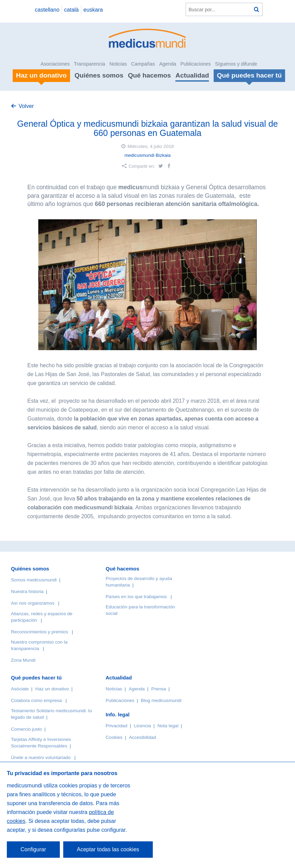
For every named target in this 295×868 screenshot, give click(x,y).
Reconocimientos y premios (39, 632)
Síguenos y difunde (236, 64)
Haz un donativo (52, 689)
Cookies (114, 737)
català (72, 10)
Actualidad (192, 75)
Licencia (143, 726)
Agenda (168, 64)
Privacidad (116, 726)
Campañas (143, 64)
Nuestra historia (27, 591)
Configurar (33, 849)
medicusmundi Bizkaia (147, 155)
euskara (93, 10)
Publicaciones (196, 64)
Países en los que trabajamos (136, 597)
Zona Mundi (23, 660)
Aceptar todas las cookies (108, 849)
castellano (47, 10)
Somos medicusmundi (34, 580)
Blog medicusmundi (161, 700)
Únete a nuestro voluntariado (41, 757)
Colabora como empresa (36, 700)
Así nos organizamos (33, 603)
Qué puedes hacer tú (36, 678)
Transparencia (89, 64)
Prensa (159, 689)
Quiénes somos (99, 75)
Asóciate (20, 689)
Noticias (118, 64)
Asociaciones (55, 64)
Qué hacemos (149, 75)
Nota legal (168, 726)
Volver (26, 106)
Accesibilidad (142, 737)
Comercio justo (26, 729)
